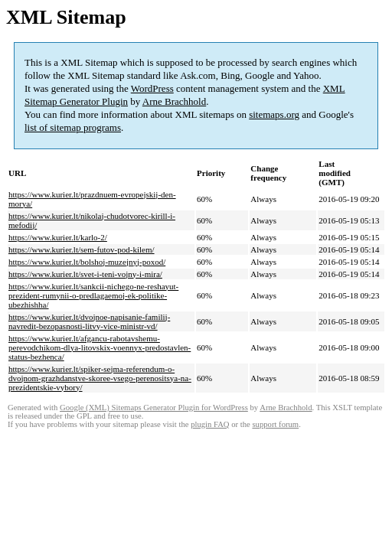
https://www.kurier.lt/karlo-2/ (58, 237)
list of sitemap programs (73, 127)
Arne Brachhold (174, 101)
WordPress (152, 88)
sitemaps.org (274, 114)
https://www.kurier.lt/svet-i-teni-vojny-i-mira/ (85, 274)
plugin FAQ (210, 424)
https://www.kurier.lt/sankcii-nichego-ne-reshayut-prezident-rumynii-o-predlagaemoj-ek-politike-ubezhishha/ (93, 295)
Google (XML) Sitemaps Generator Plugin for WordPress (154, 408)
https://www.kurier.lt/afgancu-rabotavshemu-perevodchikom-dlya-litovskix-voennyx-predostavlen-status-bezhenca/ (100, 347)
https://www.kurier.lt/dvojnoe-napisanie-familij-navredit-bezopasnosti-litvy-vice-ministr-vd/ (89, 321)
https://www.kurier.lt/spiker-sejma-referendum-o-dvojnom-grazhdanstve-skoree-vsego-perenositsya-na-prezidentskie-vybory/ (100, 378)
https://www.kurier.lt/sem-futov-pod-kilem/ (82, 249)
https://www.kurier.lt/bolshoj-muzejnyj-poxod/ (87, 262)
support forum (275, 424)
